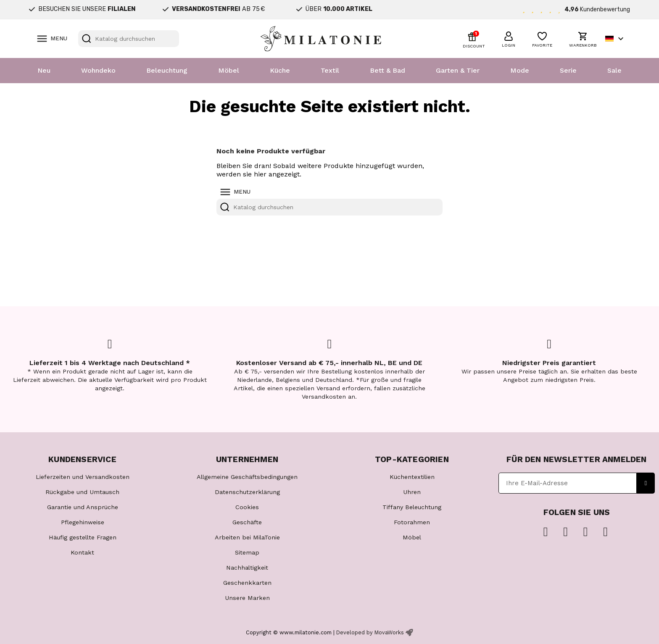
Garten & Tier (458, 70)
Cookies (247, 507)
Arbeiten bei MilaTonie (247, 537)
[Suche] (129, 39)
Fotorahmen (412, 522)
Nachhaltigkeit (247, 568)
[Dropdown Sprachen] (616, 39)
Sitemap (247, 552)
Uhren (412, 492)
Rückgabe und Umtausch (82, 492)
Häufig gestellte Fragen (83, 537)
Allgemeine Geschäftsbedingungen (247, 477)
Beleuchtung (167, 70)
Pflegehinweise (83, 522)
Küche (280, 70)
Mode (520, 70)
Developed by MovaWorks (370, 632)
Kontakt (82, 552)
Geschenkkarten (247, 583)
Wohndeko (98, 70)
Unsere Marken (247, 598)
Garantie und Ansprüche (83, 507)
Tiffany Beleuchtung (412, 507)
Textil (330, 70)
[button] (509, 38)
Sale (614, 70)
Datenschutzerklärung (247, 492)
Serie (568, 70)
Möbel (229, 70)
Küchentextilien (412, 477)
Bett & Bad (387, 70)
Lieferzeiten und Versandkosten (83, 477)
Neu (44, 70)
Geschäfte (247, 522)
